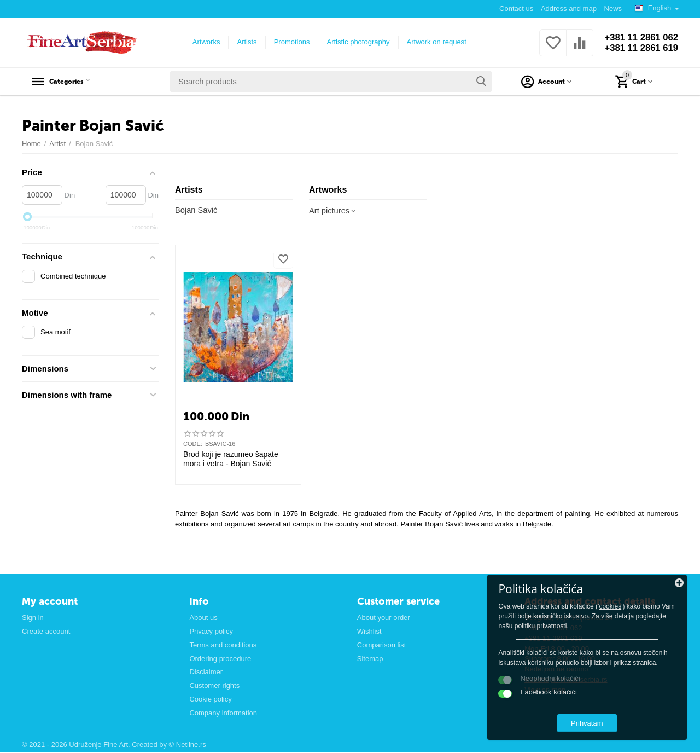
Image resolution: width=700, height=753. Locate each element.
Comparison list (382, 645)
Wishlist (369, 631)
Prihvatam (616, 719)
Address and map (568, 8)
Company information (223, 713)
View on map (545, 690)
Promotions (289, 42)
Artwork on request (433, 42)
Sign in (33, 618)
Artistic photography (355, 42)
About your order (384, 618)
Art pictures (334, 211)
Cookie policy (210, 700)
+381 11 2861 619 (638, 48)
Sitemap (370, 659)
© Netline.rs (188, 745)
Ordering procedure (220, 659)
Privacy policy (211, 631)
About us (203, 618)
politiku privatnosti (632, 612)
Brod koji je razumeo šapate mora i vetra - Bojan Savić (231, 459)
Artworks (203, 42)
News (613, 8)
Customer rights (214, 686)
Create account (46, 631)
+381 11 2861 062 (638, 37)
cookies (572, 593)
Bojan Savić (197, 210)
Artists (244, 42)
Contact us (516, 8)
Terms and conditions (223, 645)
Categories (75, 82)
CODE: (193, 444)
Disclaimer (206, 672)
